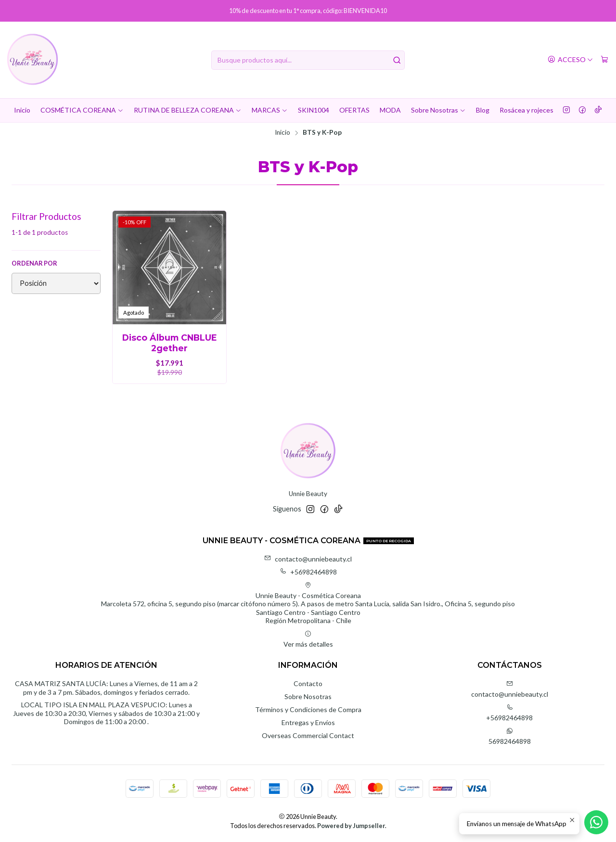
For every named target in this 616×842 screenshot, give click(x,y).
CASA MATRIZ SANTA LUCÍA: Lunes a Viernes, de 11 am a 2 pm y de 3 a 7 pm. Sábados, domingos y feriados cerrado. (106, 688)
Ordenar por (34, 263)
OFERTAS (354, 110)
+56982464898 (308, 572)
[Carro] (604, 60)
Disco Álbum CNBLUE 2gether (170, 343)
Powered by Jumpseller (351, 826)
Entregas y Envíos (308, 722)
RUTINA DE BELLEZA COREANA (188, 110)
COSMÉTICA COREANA (82, 110)
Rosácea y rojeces (526, 110)
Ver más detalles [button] (308, 639)
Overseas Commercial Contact (308, 735)
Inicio (22, 110)
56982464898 (510, 736)
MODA (390, 110)
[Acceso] (570, 60)
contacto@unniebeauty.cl (308, 559)
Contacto (308, 683)
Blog (483, 110)
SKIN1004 (314, 110)
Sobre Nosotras (438, 110)
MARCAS (270, 110)
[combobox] (308, 60)
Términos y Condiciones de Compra (308, 709)
